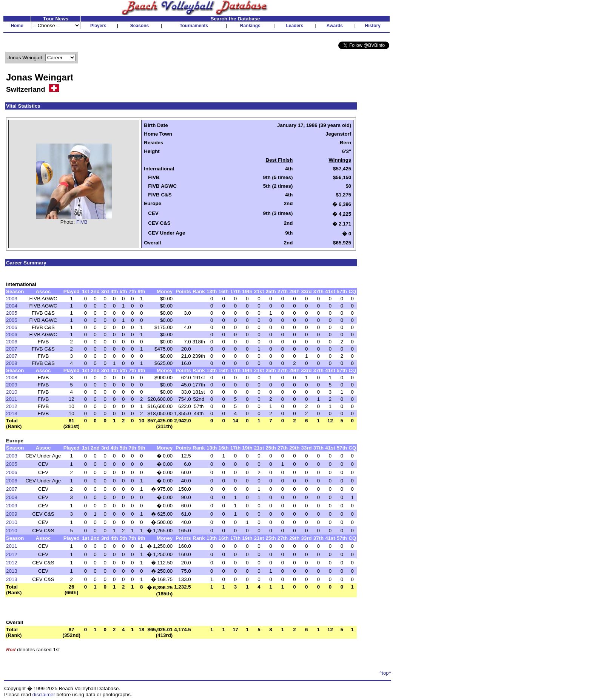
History (373, 26)
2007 (12, 349)
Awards (335, 26)
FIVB (82, 222)
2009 (12, 385)
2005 (12, 313)
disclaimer (44, 695)
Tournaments (194, 26)
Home (17, 26)
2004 (12, 306)
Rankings (250, 26)
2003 (12, 299)
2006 (12, 327)
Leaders (294, 26)
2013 (12, 413)
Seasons (140, 26)
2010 (12, 392)
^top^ (385, 673)
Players (98, 26)
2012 (12, 406)
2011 (12, 399)
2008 (12, 363)
